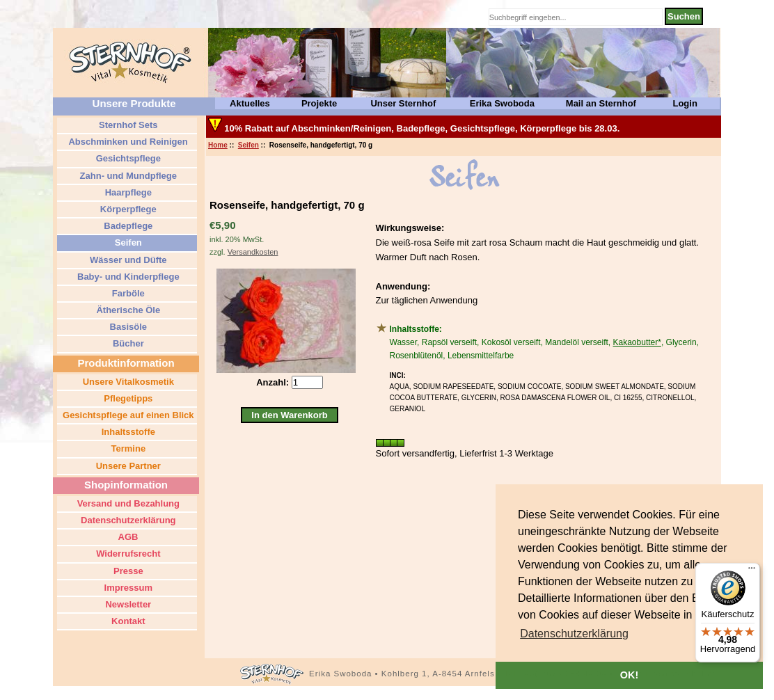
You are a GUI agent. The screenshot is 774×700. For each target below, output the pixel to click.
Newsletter (127, 604)
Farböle (127, 293)
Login (685, 103)
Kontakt (127, 621)
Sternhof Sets (127, 125)
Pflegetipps (127, 398)
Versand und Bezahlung (127, 503)
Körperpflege (127, 209)
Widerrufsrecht (127, 554)
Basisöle (127, 327)
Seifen (248, 145)
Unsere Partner (127, 466)
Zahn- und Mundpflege (127, 176)
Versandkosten (253, 252)
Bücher (127, 343)
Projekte (319, 103)
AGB (127, 537)
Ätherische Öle (127, 310)
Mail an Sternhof (601, 103)
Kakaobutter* (637, 342)
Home (218, 145)
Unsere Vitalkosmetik (127, 382)
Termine (127, 448)
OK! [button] (629, 675)
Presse (127, 571)
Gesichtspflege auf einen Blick (127, 415)
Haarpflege (127, 192)
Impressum (127, 588)
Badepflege (127, 226)
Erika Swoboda (502, 103)
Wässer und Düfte (127, 260)
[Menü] (752, 571)
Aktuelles (250, 103)
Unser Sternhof (403, 103)
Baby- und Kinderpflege (127, 277)
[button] (574, 634)
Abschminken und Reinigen (127, 142)
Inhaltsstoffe (127, 432)
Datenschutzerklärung (127, 520)
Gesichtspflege (127, 158)
